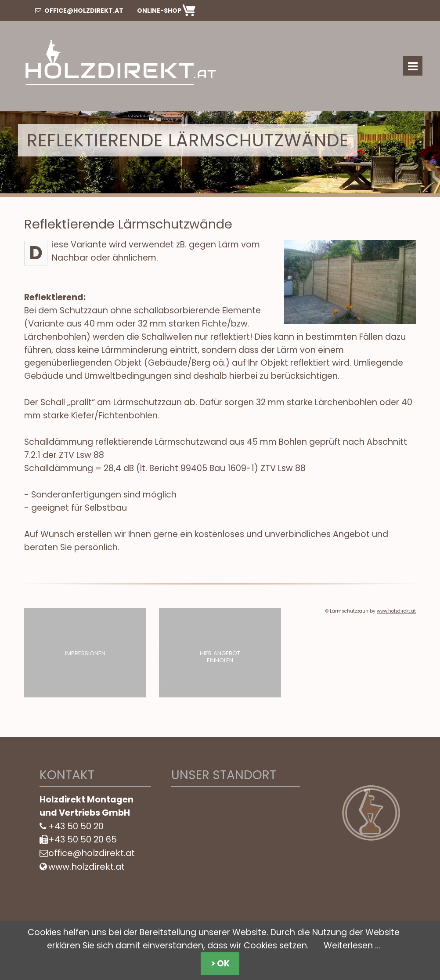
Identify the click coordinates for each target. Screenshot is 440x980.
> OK (220, 964)
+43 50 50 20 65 (83, 839)
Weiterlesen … (352, 946)
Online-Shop (166, 10)
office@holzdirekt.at (79, 11)
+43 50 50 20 (76, 826)
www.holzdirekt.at (396, 611)
